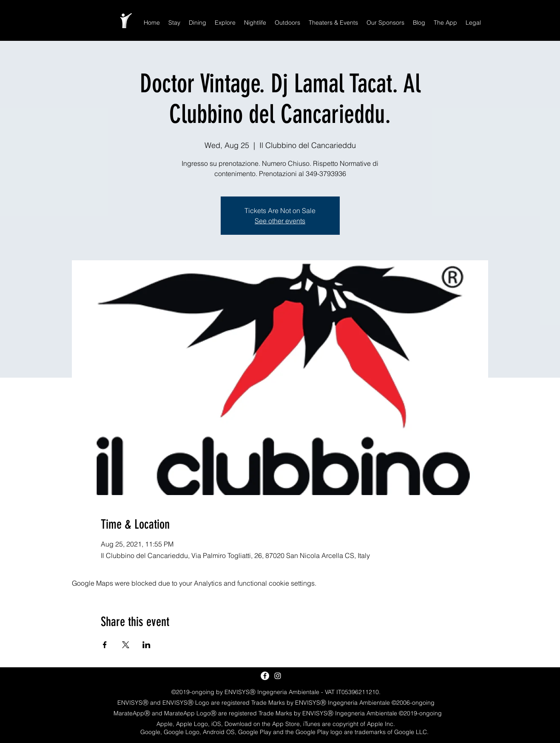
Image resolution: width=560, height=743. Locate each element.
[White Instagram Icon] (278, 676)
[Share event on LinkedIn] (146, 645)
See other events (280, 221)
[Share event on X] (126, 645)
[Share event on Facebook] (105, 645)
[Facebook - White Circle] (265, 676)
